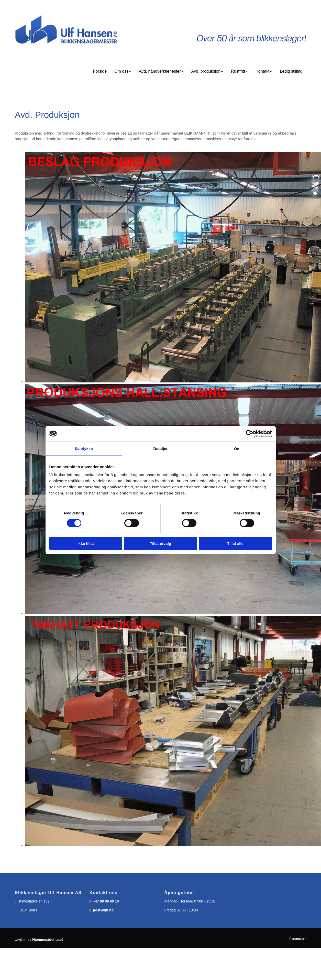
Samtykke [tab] (84, 448)
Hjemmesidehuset (48, 940)
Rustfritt (238, 71)
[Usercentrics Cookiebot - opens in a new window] (250, 434)
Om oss (121, 71)
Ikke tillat (86, 543)
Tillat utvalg (160, 543)
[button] (161, 71)
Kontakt (262, 71)
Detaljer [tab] (161, 448)
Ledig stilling (291, 71)
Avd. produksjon (206, 71)
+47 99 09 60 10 (106, 901)
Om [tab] (237, 448)
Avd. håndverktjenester (160, 71)
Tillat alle (235, 543)
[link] (123, 71)
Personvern (298, 939)
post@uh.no (103, 910)
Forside (100, 71)
